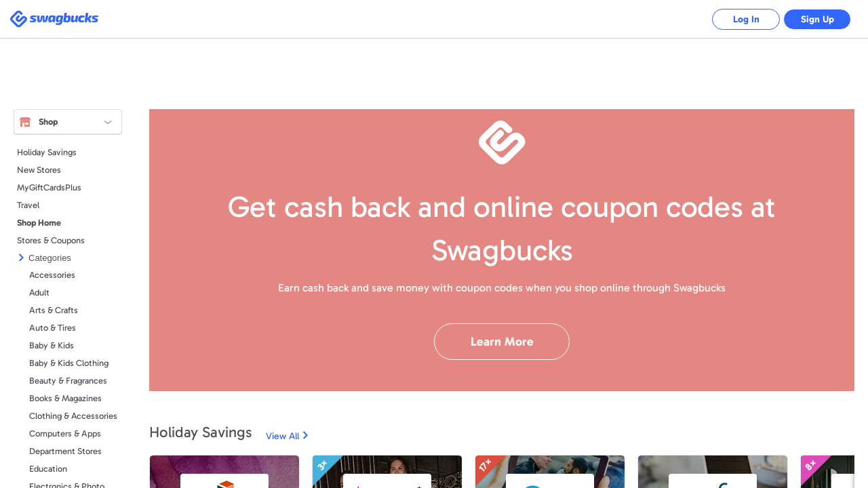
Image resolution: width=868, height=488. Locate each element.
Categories (50, 258)
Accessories (52, 275)
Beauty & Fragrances (68, 381)
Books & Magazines (65, 398)
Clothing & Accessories (73, 416)
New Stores (39, 170)
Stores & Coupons (51, 240)
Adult (39, 292)
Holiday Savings (47, 152)
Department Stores (65, 451)
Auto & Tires (53, 328)
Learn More (502, 342)
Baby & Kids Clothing (69, 363)
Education (48, 469)
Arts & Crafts (54, 310)
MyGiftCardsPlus (49, 187)
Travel (28, 205)
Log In (746, 19)
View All (282, 436)
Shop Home (39, 223)
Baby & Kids (52, 345)
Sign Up (817, 19)
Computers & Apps (65, 433)
